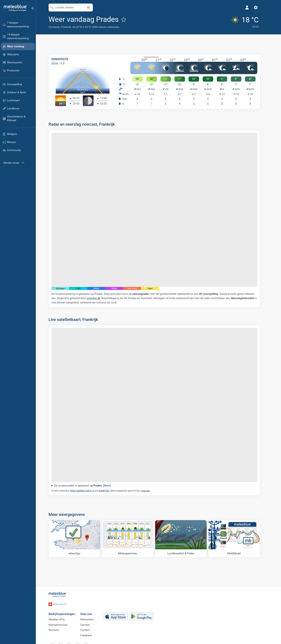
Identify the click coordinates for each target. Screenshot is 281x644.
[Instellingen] (260, 8)
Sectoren (58, 629)
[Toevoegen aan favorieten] (128, 20)
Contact (89, 629)
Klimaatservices (62, 623)
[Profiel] (251, 8)
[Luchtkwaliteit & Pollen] (185, 539)
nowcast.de (98, 298)
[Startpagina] (14, 8)
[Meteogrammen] (132, 539)
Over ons (90, 611)
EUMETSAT (108, 491)
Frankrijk (70, 27)
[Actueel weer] (248, 22)
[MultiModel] (238, 539)
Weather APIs (61, 617)
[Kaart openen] (93, 8)
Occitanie (58, 27)
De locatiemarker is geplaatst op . (87, 486)
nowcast (150, 491)
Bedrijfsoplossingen (66, 611)
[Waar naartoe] (79, 539)
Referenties (91, 617)
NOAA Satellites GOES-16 (86, 491)
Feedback (90, 635)
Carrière (89, 623)
